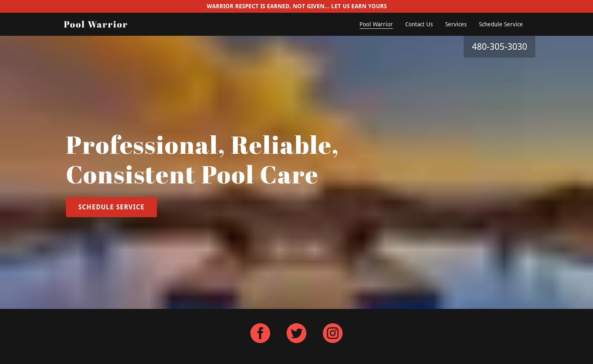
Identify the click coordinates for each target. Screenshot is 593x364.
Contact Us (419, 24)
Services (456, 24)
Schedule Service (501, 24)
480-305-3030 (500, 47)
